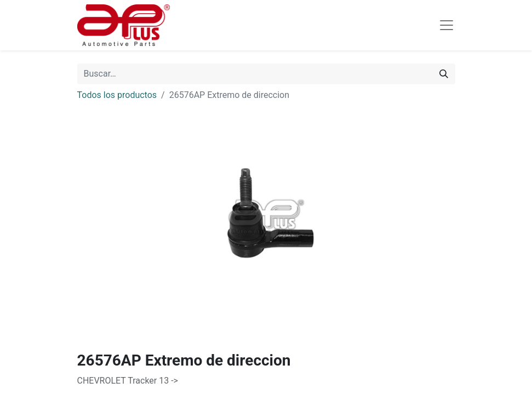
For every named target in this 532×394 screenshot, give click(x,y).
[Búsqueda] (444, 74)
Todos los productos (117, 95)
